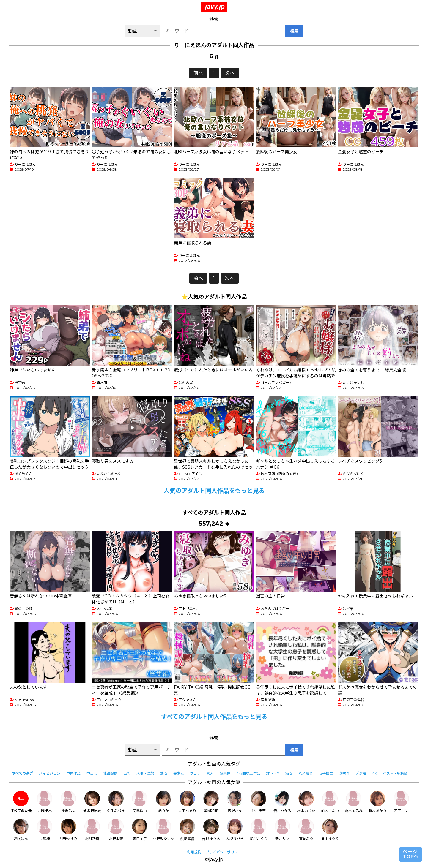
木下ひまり (187, 802)
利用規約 (194, 852)
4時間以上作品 (248, 773)
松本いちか (306, 802)
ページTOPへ (411, 854)
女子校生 (326, 773)
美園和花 (211, 802)
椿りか (163, 802)
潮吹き (344, 773)
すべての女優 (21, 802)
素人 (210, 773)
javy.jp (215, 7)
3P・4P (273, 773)
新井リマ (282, 830)
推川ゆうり (330, 830)
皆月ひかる (282, 802)
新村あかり (377, 802)
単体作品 (73, 773)
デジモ (361, 773)
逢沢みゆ (68, 802)
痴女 (289, 773)
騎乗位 (225, 773)
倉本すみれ (354, 802)
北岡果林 (45, 802)
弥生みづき (116, 802)
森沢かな (235, 802)
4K (374, 773)
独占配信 (110, 773)
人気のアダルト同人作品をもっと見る (214, 491)
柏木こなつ (330, 802)
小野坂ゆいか (163, 830)
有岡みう (306, 830)
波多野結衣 (92, 802)
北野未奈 (116, 830)
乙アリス (401, 802)
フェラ (195, 773)
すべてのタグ (22, 773)
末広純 (45, 830)
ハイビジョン (50, 773)
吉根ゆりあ (211, 830)
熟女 (164, 773)
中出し (92, 773)
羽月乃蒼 (92, 830)
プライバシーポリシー (224, 852)
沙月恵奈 (259, 802)
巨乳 (127, 773)
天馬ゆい (140, 802)
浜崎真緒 (187, 830)
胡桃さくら (259, 830)
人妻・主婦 (145, 773)
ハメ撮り (306, 773)
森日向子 (140, 830)
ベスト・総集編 (395, 773)
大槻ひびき (235, 830)
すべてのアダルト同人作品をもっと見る (214, 717)
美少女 (179, 773)
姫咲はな (21, 830)
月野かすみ (68, 830)
